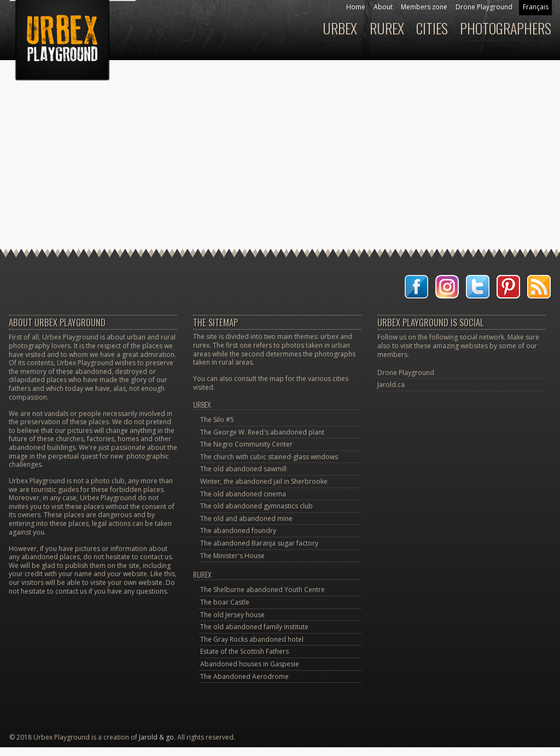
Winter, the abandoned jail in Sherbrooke (264, 481)
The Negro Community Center (246, 444)
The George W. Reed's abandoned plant (262, 432)
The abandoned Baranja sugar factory (259, 543)
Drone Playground (484, 7)
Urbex (202, 404)
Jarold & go (156, 737)
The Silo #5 (217, 420)
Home (356, 7)
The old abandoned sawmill (243, 469)
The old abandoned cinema (243, 494)
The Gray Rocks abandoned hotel (252, 639)
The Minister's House (232, 556)
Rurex (202, 574)
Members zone (424, 7)
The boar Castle (225, 602)
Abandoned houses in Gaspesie (250, 664)
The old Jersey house (232, 615)
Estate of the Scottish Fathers (244, 651)
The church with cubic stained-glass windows (269, 457)
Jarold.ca (391, 385)
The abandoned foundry (238, 531)
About (383, 7)
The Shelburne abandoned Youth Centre (262, 590)
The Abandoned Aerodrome (244, 676)
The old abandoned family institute (254, 627)
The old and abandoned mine (246, 518)
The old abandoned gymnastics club (256, 506)
